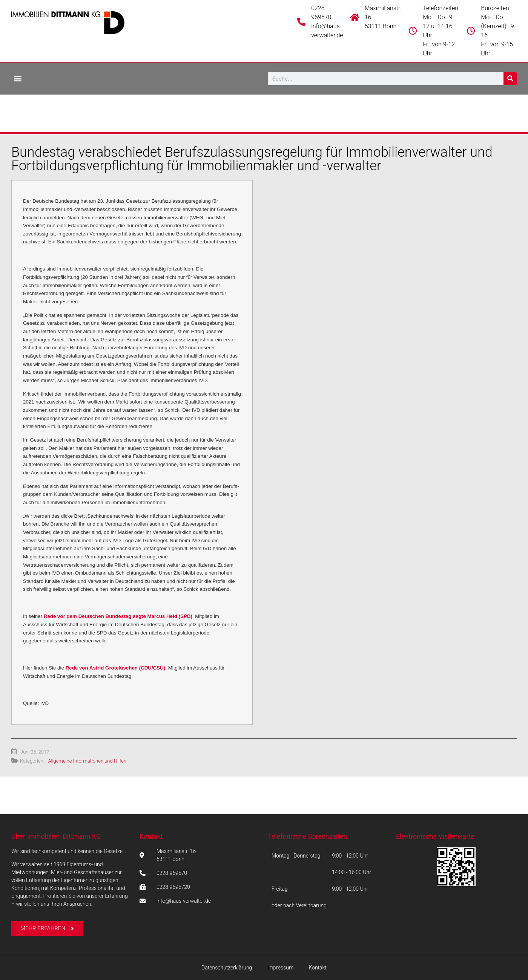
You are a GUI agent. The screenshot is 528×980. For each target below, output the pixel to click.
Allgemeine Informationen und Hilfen (87, 761)
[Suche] (510, 79)
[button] (18, 78)
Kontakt (151, 836)
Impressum (280, 968)
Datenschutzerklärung (227, 968)
